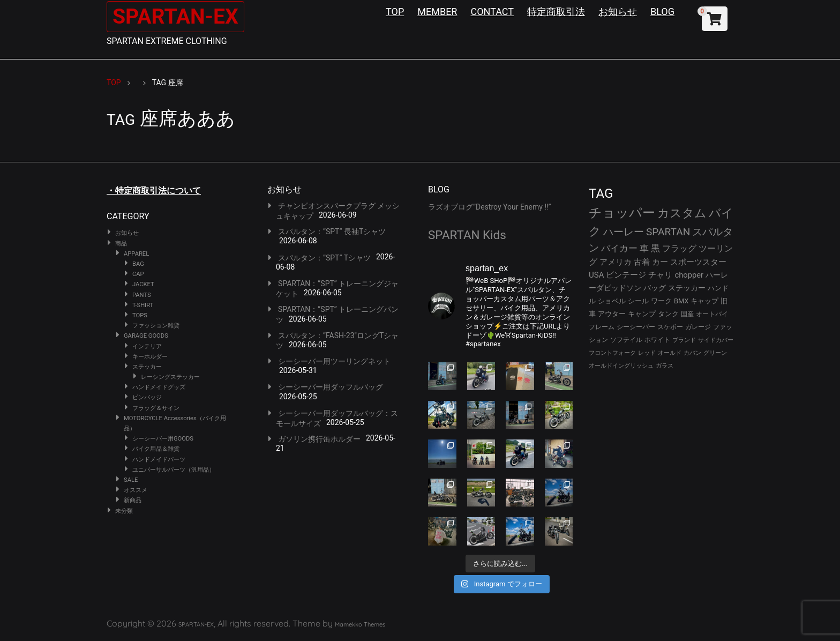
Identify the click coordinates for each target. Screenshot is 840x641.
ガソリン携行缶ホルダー (319, 439)
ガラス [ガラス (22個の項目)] (665, 366)
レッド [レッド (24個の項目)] (647, 353)
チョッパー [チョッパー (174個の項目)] (622, 213)
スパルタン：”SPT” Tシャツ (324, 258)
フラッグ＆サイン (156, 408)
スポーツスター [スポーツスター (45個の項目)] (698, 262)
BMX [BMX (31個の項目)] (681, 301)
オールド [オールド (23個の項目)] (670, 353)
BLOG (662, 12)
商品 (121, 244)
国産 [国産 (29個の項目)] (687, 314)
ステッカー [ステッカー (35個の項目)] (687, 288)
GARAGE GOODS (146, 336)
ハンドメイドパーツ (159, 460)
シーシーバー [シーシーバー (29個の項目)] (636, 327)
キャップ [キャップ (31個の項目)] (704, 301)
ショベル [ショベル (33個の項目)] (612, 301)
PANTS (142, 295)
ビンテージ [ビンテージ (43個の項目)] (626, 275)
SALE (131, 480)
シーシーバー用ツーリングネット (334, 361)
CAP (138, 274)
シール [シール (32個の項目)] (638, 301)
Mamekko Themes (360, 624)
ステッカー (147, 367)
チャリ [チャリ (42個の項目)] (660, 275)
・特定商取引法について (154, 191)
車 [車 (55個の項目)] (644, 248)
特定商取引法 (556, 12)
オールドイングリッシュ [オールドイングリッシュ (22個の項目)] (621, 366)
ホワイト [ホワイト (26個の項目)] (657, 340)
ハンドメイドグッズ (159, 387)
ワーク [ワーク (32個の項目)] (661, 301)
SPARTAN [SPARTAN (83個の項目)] (668, 232)
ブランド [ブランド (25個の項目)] (684, 340)
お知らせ (618, 12)
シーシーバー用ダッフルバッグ (331, 387)
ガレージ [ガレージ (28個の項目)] (698, 327)
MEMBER (437, 12)
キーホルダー (150, 357)
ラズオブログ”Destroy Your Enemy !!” (490, 207)
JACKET (143, 284)
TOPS (140, 315)
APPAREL (136, 254)
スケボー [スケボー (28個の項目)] (670, 327)
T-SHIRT (143, 305)
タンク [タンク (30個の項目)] (668, 314)
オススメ (136, 490)
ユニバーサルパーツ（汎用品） (174, 470)
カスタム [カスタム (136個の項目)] (682, 213)
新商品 (133, 500)
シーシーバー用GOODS (163, 439)
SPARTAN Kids (467, 235)
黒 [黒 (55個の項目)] (655, 248)
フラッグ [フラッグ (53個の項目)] (679, 248)
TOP (395, 12)
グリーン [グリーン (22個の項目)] (715, 353)
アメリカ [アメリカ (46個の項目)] (616, 262)
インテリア (147, 346)
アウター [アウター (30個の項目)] (612, 314)
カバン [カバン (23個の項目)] (692, 353)
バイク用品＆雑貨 (156, 449)
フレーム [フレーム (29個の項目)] (602, 327)
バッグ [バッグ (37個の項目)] (655, 288)
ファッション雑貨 (156, 326)
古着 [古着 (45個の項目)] (642, 262)
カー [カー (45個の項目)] (660, 262)
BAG (138, 264)
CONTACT (492, 12)
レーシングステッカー (170, 377)
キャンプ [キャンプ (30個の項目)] (642, 314)
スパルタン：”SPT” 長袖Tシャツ (332, 232)
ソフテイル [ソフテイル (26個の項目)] (626, 340)
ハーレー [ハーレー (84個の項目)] (624, 232)
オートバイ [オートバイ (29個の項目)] (712, 314)
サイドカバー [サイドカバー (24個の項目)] (716, 340)
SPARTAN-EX (177, 16)
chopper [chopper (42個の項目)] (689, 275)
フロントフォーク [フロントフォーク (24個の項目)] (612, 353)
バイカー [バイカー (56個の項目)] (619, 248)
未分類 (124, 511)
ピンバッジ (147, 397)
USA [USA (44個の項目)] (597, 275)
